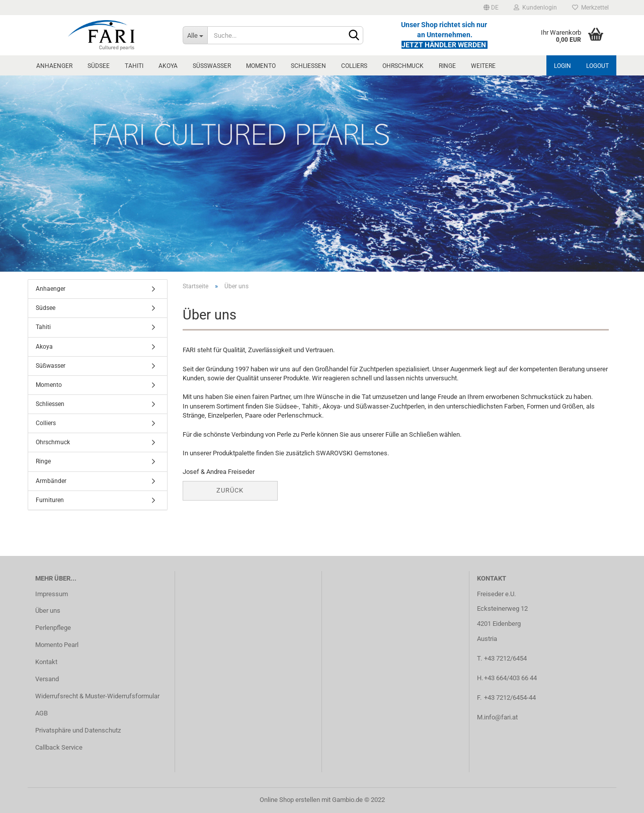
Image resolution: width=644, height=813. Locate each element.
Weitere (483, 66)
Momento (261, 66)
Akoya (168, 66)
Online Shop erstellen (290, 800)
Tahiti (134, 66)
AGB (42, 713)
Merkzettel (590, 8)
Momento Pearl (57, 645)
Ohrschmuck (403, 66)
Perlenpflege (53, 628)
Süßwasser (212, 66)
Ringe (447, 66)
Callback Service (59, 747)
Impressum (52, 594)
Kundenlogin (535, 8)
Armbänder (51, 481)
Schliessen (308, 66)
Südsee (99, 66)
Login (562, 66)
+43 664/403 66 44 (510, 678)
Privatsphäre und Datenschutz (78, 730)
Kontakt (46, 662)
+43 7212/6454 (505, 658)
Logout (597, 66)
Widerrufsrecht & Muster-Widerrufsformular (97, 696)
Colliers (354, 66)
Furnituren (50, 500)
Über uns (48, 611)
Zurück (230, 490)
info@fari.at (501, 717)
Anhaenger (54, 66)
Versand (47, 679)
